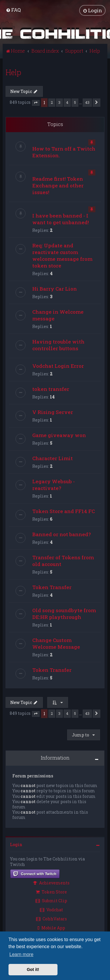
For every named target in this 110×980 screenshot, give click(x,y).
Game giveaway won (59, 435)
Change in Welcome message (58, 315)
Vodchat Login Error (58, 366)
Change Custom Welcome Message (56, 643)
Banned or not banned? (62, 534)
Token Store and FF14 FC (64, 511)
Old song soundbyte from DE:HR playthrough (64, 613)
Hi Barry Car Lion (55, 288)
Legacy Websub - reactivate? (54, 484)
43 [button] (87, 102)
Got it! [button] (33, 969)
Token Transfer (52, 587)
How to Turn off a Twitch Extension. (64, 152)
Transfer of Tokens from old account (63, 560)
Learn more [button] (21, 954)
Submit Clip (51, 901)
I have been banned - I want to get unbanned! (61, 219)
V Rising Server (53, 412)
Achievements (51, 883)
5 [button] (75, 102)
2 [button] (52, 102)
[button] (36, 103)
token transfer (51, 389)
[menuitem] (13, 10)
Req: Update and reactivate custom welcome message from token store (62, 255)
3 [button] (59, 102)
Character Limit (53, 458)
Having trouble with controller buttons (58, 345)
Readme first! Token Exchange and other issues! (58, 185)
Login (16, 844)
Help (13, 72)
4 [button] (67, 102)
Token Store (51, 892)
